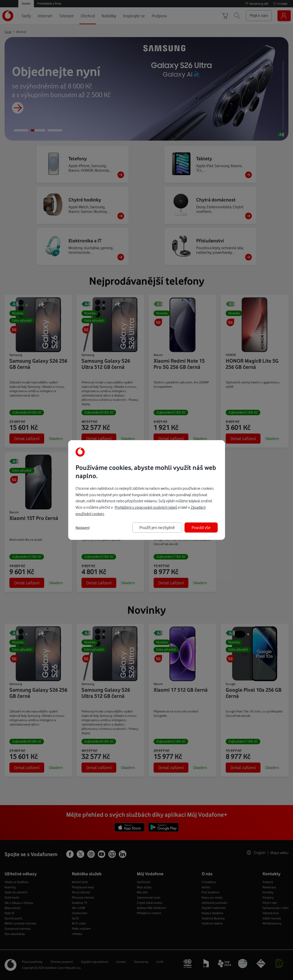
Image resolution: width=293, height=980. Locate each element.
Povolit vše (201, 527)
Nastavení (83, 528)
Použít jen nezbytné (157, 527)
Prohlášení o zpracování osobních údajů (146, 507)
